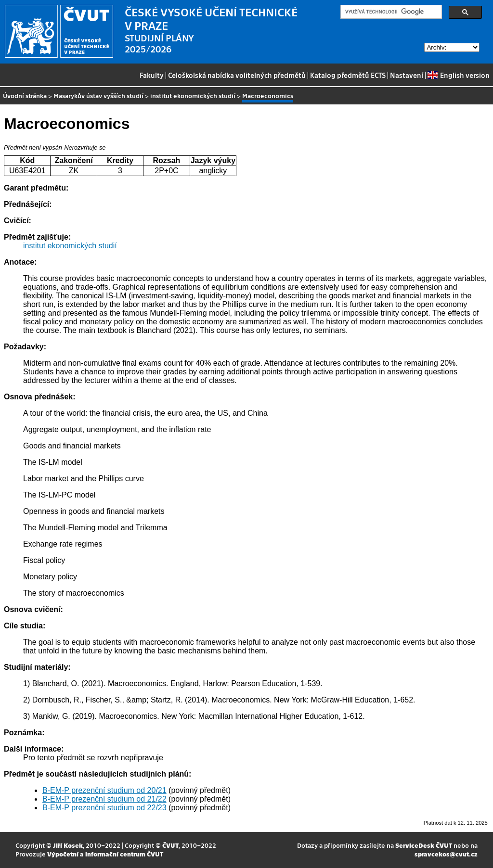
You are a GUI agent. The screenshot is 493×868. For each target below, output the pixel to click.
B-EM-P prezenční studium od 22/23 (104, 808)
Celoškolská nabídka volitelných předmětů (237, 75)
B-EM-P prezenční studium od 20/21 (104, 790)
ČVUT (170, 845)
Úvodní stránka (25, 96)
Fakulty (152, 75)
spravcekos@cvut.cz (446, 854)
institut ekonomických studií (193, 96)
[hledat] (390, 12)
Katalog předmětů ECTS (348, 75)
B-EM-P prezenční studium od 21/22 (104, 799)
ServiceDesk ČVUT (424, 845)
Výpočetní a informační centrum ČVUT (105, 854)
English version (458, 75)
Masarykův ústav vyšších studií (98, 96)
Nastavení (407, 75)
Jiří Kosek (68, 845)
